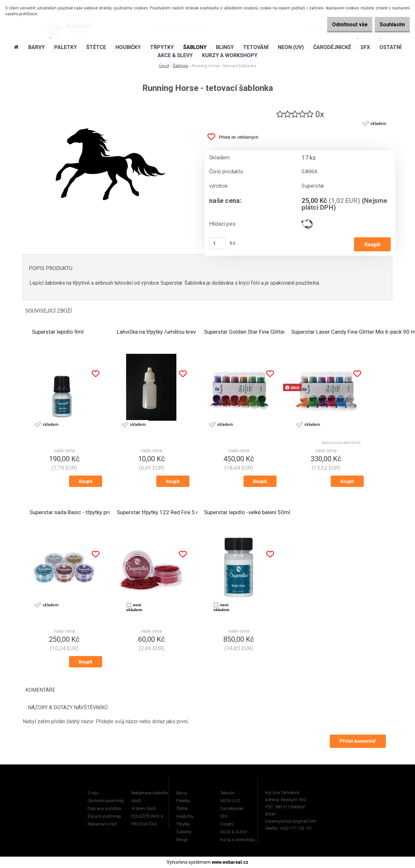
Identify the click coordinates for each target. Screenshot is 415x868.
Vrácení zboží (144, 809)
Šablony (180, 66)
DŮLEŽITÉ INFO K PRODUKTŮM (147, 820)
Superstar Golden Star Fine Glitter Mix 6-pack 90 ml (266, 332)
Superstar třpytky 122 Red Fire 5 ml (160, 513)
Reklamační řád (102, 824)
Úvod (164, 66)
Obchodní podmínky (106, 801)
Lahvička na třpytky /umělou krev (156, 332)
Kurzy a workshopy (238, 840)
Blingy (182, 840)
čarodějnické (232, 809)
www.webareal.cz (230, 862)
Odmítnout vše (340, 25)
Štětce (182, 809)
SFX (224, 817)
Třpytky (183, 824)
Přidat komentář (357, 741)
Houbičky (185, 817)
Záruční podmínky (104, 817)
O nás (93, 793)
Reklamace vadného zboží (150, 797)
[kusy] (218, 243)
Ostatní (227, 824)
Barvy (182, 793)
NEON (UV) (230, 801)
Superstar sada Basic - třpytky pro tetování (81, 513)
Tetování (228, 793)
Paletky (183, 801)
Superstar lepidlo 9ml (58, 332)
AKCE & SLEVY (234, 832)
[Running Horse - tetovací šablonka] (109, 104)
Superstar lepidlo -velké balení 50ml (247, 513)
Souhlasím (389, 25)
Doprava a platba (104, 809)
